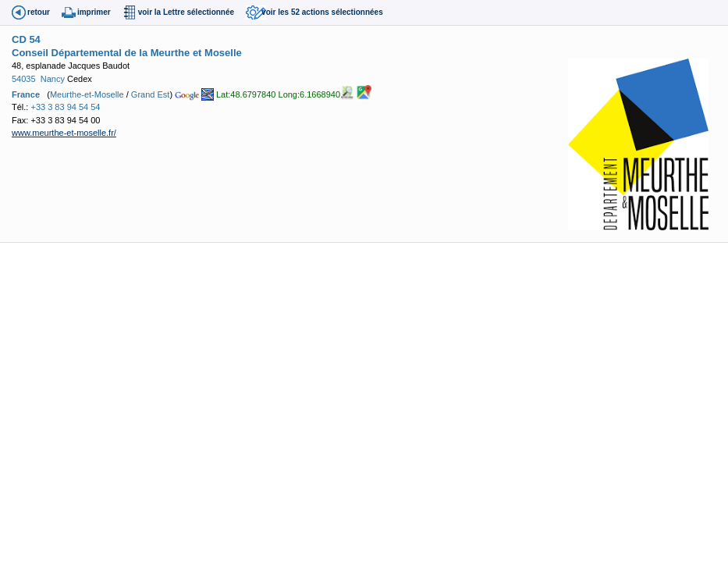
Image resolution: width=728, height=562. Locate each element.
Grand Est (151, 94)
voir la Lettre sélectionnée (186, 12)
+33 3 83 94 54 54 (65, 107)
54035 (24, 79)
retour (39, 12)
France (26, 94)
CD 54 (26, 39)
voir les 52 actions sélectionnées (322, 12)
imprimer (94, 12)
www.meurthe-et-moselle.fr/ (64, 133)
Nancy (53, 79)
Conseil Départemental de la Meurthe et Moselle (127, 53)
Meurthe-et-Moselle (87, 94)
